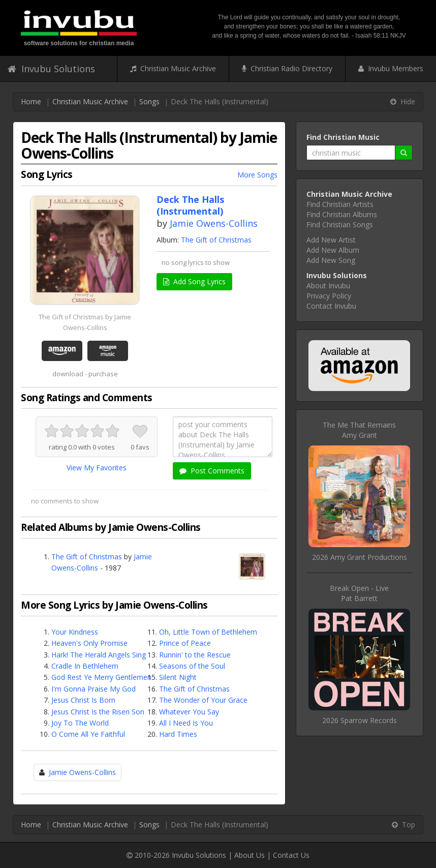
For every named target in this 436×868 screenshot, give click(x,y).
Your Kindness (75, 632)
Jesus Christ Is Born (83, 700)
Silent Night (178, 677)
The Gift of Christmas (216, 240)
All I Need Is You (186, 723)
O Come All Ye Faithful (88, 734)
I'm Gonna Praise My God (94, 689)
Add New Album (333, 250)
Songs (149, 101)
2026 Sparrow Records (360, 720)
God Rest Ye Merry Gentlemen (101, 677)
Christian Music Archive (173, 68)
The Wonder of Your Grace (203, 700)
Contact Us (291, 855)
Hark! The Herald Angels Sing (99, 655)
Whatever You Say (189, 712)
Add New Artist (331, 240)
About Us (250, 855)
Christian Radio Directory (287, 68)
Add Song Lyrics (194, 281)
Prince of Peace (185, 643)
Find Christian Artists (340, 204)
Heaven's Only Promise (89, 643)
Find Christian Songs (340, 225)
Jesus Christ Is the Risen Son (98, 712)
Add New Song (331, 260)
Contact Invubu (331, 306)
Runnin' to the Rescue (195, 655)
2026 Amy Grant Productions (360, 557)
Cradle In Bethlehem (85, 666)
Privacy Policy (329, 296)
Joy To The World (80, 723)
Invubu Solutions (51, 69)
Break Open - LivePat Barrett (359, 593)
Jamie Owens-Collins (214, 223)
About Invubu (328, 286)
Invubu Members (391, 68)
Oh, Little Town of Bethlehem (208, 632)
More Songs (257, 175)
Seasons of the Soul (192, 666)
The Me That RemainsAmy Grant (359, 430)
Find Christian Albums (342, 214)
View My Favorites (97, 468)
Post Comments (212, 471)
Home (31, 101)
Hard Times (178, 734)
